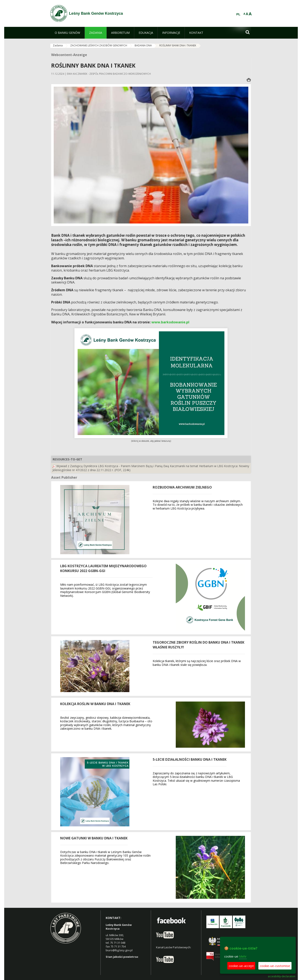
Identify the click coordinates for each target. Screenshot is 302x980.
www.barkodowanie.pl (170, 322)
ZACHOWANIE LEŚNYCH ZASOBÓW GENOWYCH (99, 45)
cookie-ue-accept (241, 966)
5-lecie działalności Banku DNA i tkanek (190, 759)
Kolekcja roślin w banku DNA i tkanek (95, 704)
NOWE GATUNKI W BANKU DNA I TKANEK (94, 838)
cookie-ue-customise (275, 966)
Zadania (58, 45)
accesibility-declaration (282, 976)
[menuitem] (67, 33)
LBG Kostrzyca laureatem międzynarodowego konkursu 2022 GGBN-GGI (103, 568)
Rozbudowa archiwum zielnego (182, 487)
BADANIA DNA (143, 45)
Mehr (243, 956)
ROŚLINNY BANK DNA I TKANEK (178, 45)
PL (238, 14)
